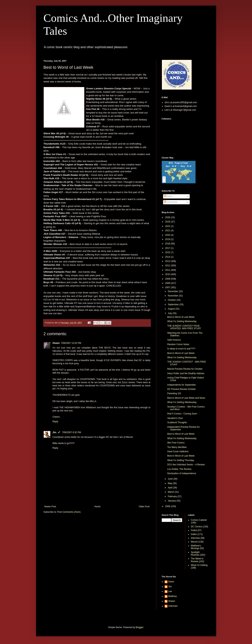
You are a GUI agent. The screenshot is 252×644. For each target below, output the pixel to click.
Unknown (173, 606)
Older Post (144, 507)
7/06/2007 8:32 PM (71, 432)
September (174, 304)
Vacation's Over (175, 418)
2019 (168, 239)
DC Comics (197, 527)
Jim (55, 432)
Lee (170, 591)
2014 (168, 257)
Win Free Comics (176, 443)
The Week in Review (197, 560)
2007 (168, 287)
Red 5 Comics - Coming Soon (182, 414)
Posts (168, 196)
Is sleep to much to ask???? (181, 349)
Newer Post (50, 507)
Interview (195, 538)
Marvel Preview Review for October (185, 369)
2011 (168, 270)
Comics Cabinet (199, 520)
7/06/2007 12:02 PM (71, 343)
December (173, 291)
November (173, 296)
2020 (168, 235)
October (172, 300)
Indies (194, 534)
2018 (168, 244)
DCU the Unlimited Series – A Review (186, 465)
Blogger (140, 627)
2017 (168, 248)
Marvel (194, 542)
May (170, 483)
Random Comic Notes (178, 344)
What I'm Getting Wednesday (182, 438)
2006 (168, 506)
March (171, 492)
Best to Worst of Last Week (181, 317)
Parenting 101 (174, 393)
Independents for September (181, 385)
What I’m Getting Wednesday (182, 321)
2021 (168, 231)
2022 (168, 226)
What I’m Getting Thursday (181, 460)
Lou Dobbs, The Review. (179, 469)
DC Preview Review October (181, 389)
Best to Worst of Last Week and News (186, 398)
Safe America (174, 340)
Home (97, 507)
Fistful (194, 530)
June (170, 479)
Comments (171, 202)
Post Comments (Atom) (69, 512)
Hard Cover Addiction (178, 451)
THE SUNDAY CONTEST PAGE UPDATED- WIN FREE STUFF (184, 327)
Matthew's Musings (196, 547)
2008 (168, 283)
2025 (168, 222)
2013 (168, 261)
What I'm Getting (199, 565)
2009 (168, 279)
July (170, 313)
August (172, 309)
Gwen (171, 582)
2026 (168, 217)
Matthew (173, 596)
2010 (168, 274)
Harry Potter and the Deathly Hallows (186, 373)
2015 (168, 252)
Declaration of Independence (182, 473)
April (170, 488)
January (172, 501)
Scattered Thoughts (177, 422)
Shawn (56, 343)
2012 (168, 266)
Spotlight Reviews (195, 554)
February (173, 496)
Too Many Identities (177, 447)
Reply (55, 422)
